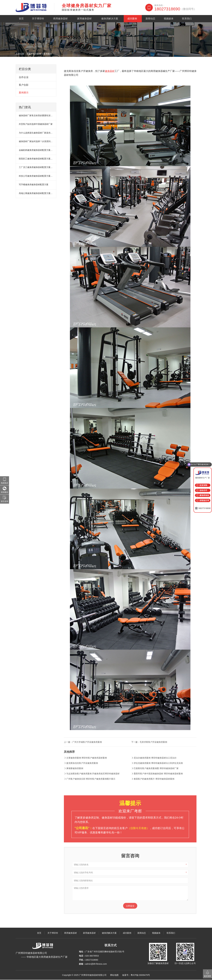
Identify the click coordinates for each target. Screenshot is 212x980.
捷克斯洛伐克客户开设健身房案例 (81, 769)
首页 (22, 19)
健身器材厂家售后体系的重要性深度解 (36, 116)
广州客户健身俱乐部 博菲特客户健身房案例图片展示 (90, 785)
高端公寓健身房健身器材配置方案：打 (36, 194)
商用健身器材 (61, 19)
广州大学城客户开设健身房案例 (87, 748)
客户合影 (24, 85)
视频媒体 (169, 19)
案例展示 (48, 54)
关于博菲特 (38, 19)
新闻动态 (151, 19)
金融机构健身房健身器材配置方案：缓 (36, 150)
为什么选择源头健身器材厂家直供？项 (36, 133)
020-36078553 (92, 956)
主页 (28, 54)
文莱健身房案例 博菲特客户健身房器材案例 (85, 764)
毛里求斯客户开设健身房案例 (153, 748)
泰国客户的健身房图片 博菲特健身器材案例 (153, 785)
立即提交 (130, 912)
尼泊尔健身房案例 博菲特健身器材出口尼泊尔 (154, 764)
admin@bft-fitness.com (96, 964)
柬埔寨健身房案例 (74, 775)
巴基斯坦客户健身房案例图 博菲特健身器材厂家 (155, 775)
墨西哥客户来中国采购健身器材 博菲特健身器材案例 (157, 780)
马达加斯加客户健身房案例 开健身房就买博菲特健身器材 (92, 780)
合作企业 (24, 78)
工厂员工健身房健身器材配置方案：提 (36, 168)
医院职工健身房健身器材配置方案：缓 (36, 159)
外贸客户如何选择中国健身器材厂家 (36, 124)
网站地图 (114, 975)
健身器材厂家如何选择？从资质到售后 (36, 142)
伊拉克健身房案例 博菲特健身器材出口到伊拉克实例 (157, 769)
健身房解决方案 (111, 19)
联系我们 (187, 19)
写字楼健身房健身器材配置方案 (34, 185)
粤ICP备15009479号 (140, 975)
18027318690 (175, 9)
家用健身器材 (85, 19)
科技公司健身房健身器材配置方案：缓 (36, 176)
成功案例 (133, 19)
